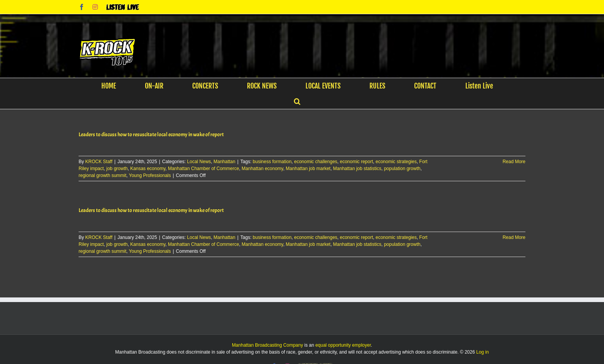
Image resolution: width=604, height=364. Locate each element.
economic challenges (315, 162)
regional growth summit (102, 175)
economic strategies (396, 162)
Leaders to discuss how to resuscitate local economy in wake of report (151, 134)
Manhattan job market (308, 169)
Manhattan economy (262, 169)
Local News (199, 162)
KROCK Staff (99, 162)
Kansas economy (148, 169)
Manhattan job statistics (357, 169)
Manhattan (224, 162)
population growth (402, 169)
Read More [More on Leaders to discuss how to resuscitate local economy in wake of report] (514, 162)
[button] (297, 101)
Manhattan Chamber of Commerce (204, 169)
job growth (117, 169)
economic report (356, 162)
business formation (272, 162)
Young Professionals (150, 175)
